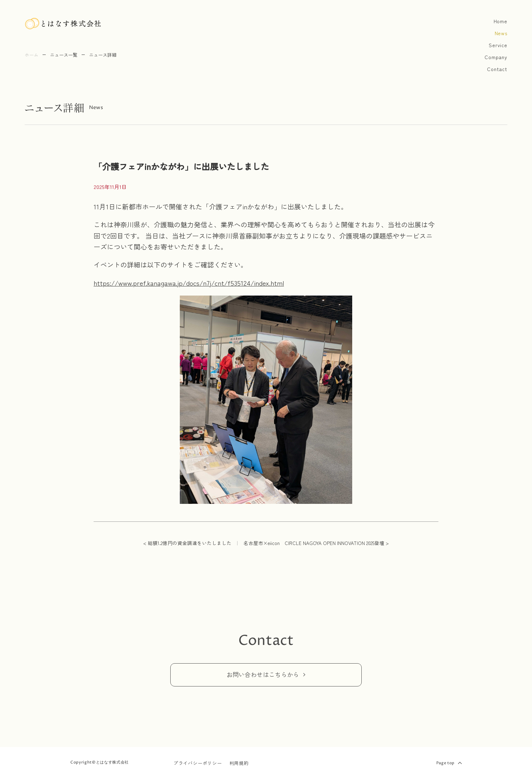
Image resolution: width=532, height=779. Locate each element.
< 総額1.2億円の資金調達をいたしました (187, 543)
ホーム (31, 55)
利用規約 (239, 763)
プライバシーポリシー (198, 763)
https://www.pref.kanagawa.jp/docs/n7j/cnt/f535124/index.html (189, 283)
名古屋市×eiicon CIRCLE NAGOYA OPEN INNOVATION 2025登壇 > (316, 543)
